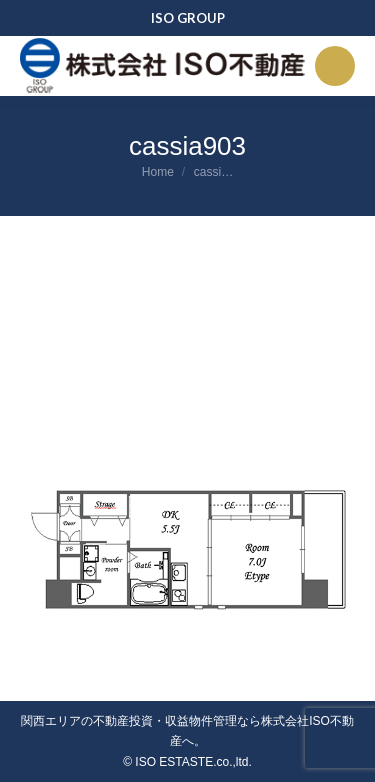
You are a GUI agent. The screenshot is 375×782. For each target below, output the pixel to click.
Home (158, 172)
